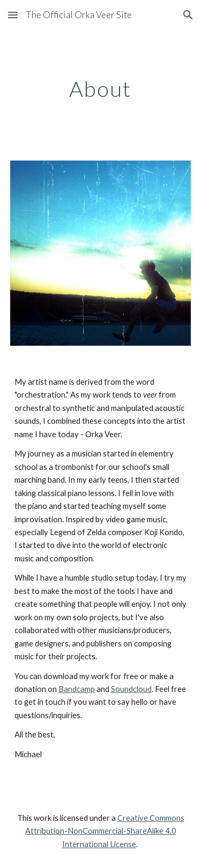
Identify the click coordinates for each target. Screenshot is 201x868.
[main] (101, 89)
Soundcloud (131, 689)
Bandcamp (77, 689)
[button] (13, 15)
